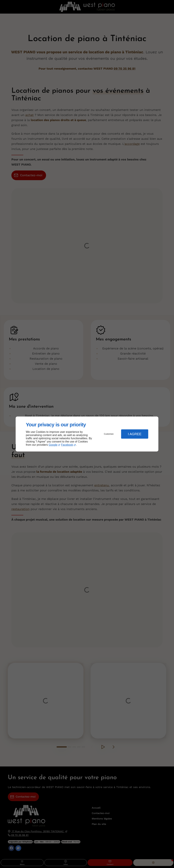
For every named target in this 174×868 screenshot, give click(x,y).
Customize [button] (109, 434)
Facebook (67, 445)
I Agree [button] (135, 434)
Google (53, 445)
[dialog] (87, 434)
